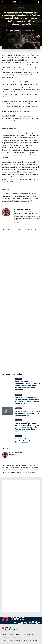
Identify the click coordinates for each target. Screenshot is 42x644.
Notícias (21, 8)
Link (13, 199)
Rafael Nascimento (15, 30)
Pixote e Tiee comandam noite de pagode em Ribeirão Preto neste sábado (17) (28, 413)
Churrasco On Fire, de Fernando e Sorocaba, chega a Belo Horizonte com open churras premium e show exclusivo (27, 386)
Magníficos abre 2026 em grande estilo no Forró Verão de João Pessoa (27, 441)
